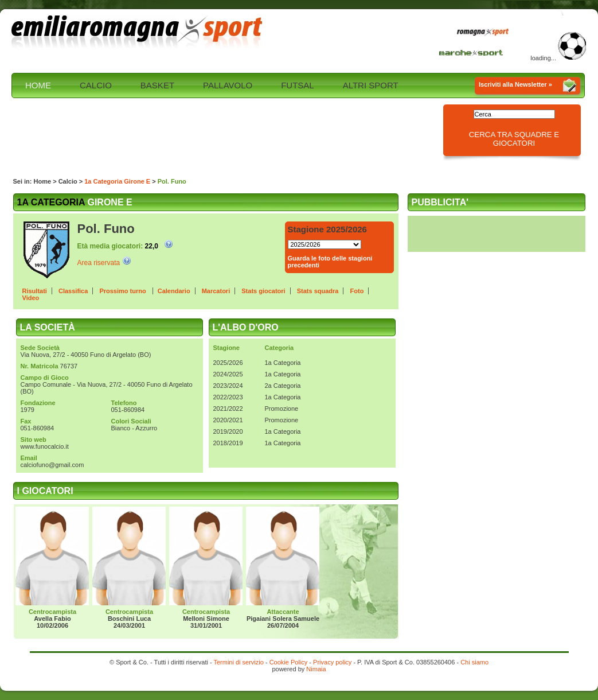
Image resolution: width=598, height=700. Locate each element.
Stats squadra (318, 291)
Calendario (174, 291)
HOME (38, 85)
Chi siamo (474, 662)
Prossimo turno (123, 291)
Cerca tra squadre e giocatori (514, 139)
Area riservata (99, 263)
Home (43, 181)
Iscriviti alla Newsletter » (515, 84)
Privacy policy (332, 662)
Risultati (35, 291)
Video (31, 298)
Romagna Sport (486, 33)
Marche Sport (472, 52)
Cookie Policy (289, 662)
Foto (357, 291)
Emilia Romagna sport (138, 33)
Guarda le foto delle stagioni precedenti (330, 262)
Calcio (68, 181)
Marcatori (216, 291)
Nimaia (316, 669)
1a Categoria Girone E (117, 181)
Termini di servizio (238, 662)
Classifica (73, 291)
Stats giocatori (263, 291)
